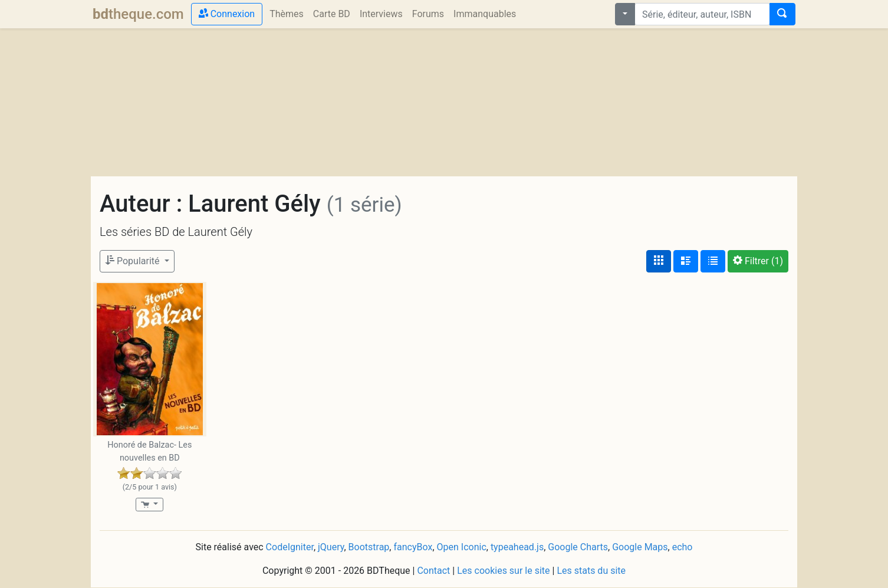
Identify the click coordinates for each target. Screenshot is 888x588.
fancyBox (413, 547)
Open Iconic (462, 547)
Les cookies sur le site (503, 571)
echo (683, 547)
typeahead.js (517, 547)
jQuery (331, 547)
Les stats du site (591, 571)
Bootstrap (369, 547)
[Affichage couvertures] (659, 261)
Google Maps (640, 547)
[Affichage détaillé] (686, 261)
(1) (758, 261)
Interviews (381, 14)
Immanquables (485, 14)
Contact (433, 571)
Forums (428, 14)
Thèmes (287, 14)
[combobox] (702, 14)
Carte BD (332, 14)
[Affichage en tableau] (713, 261)
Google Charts (578, 547)
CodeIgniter (290, 547)
